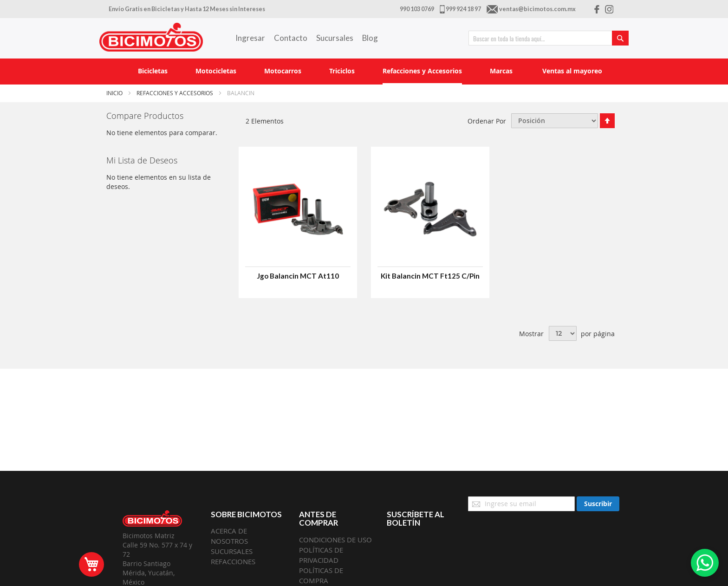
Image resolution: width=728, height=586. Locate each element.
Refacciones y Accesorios (175, 93)
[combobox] (549, 38)
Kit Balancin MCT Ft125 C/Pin (430, 276)
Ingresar (250, 38)
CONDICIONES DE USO (335, 540)
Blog (370, 38)
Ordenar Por (487, 120)
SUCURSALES (232, 551)
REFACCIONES (233, 561)
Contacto (291, 38)
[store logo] (151, 37)
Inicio (115, 93)
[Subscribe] (598, 504)
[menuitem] (153, 71)
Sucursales (335, 38)
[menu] (364, 72)
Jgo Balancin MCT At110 (298, 276)
